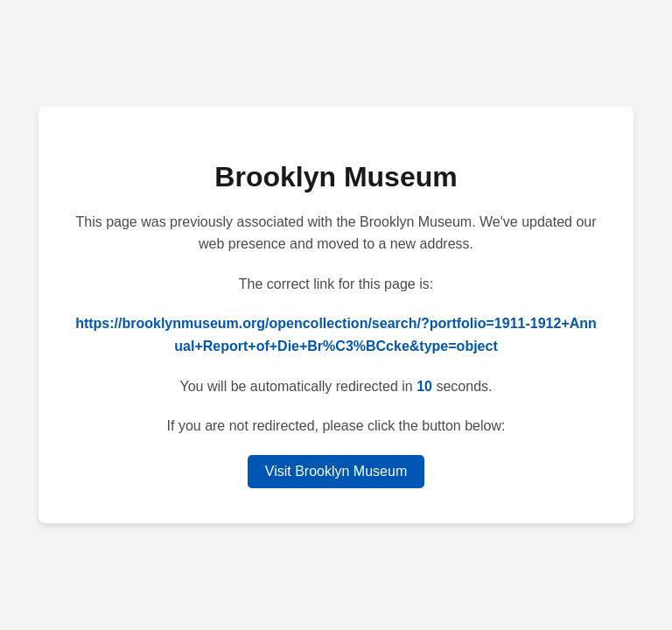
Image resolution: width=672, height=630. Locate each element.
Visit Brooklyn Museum (336, 471)
